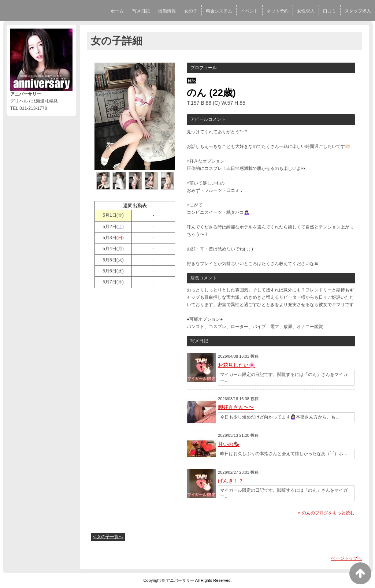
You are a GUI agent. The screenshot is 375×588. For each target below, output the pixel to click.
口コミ (330, 11)
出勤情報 (167, 11)
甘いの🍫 (229, 444)
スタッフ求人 (358, 11)
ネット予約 (278, 11)
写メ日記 (141, 11)
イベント (249, 11)
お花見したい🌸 (236, 365)
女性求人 (306, 11)
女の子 (191, 11)
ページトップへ (346, 558)
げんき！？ (231, 481)
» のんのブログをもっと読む (326, 513)
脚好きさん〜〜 (236, 407)
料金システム (219, 11)
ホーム (117, 11)
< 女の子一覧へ (108, 537)
